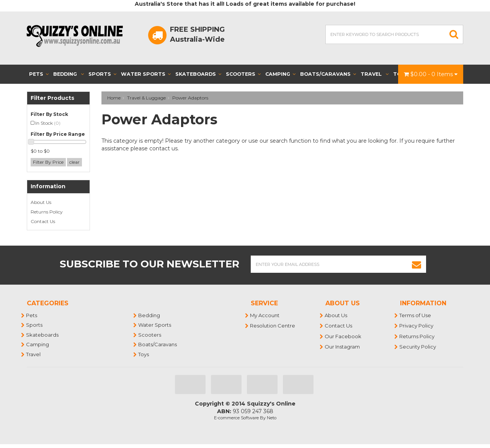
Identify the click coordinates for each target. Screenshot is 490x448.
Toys (144, 354)
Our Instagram (343, 347)
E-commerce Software (236, 418)
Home (114, 98)
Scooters (243, 74)
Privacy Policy (417, 326)
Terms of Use (416, 315)
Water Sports (146, 74)
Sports (102, 74)
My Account (265, 315)
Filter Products (52, 98)
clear (74, 162)
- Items (431, 74)
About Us (41, 202)
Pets (39, 74)
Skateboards (198, 74)
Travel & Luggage (146, 98)
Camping (280, 74)
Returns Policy (47, 212)
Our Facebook (343, 336)
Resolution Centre (273, 326)
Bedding (69, 74)
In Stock (48, 123)
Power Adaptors (190, 98)
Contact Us (43, 221)
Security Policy (418, 347)
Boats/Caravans (328, 74)
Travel (375, 74)
